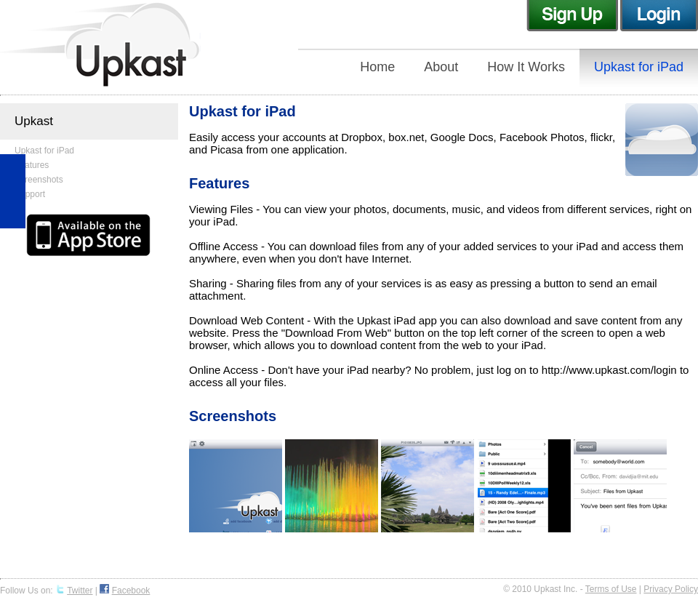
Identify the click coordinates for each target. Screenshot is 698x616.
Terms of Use (611, 589)
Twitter (80, 591)
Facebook (131, 591)
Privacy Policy (671, 589)
